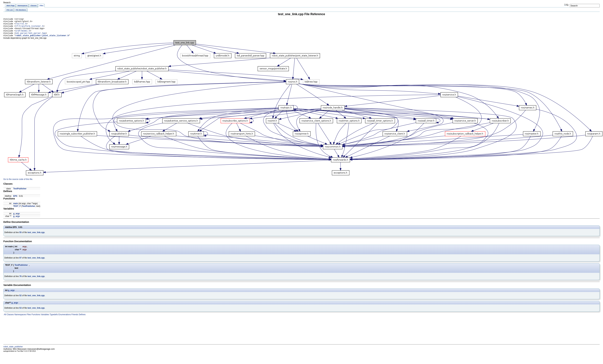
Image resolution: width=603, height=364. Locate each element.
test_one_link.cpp (36, 236)
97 (20, 262)
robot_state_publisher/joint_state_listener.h (42, 39)
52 (20, 300)
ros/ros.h (21, 25)
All (5, 319)
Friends (74, 319)
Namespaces (20, 319)
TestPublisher (20, 193)
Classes (10, 319)
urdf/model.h (23, 34)
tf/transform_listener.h (29, 28)
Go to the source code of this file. (18, 183)
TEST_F (17, 210)
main (16, 207)
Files (29, 319)
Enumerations (64, 319)
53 (20, 312)
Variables (45, 319)
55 (20, 236)
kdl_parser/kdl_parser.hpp (31, 37)
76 (20, 280)
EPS (15, 200)
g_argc (17, 218)
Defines (82, 319)
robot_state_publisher (13, 351)
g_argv (17, 220)
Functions (36, 319)
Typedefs (54, 319)
